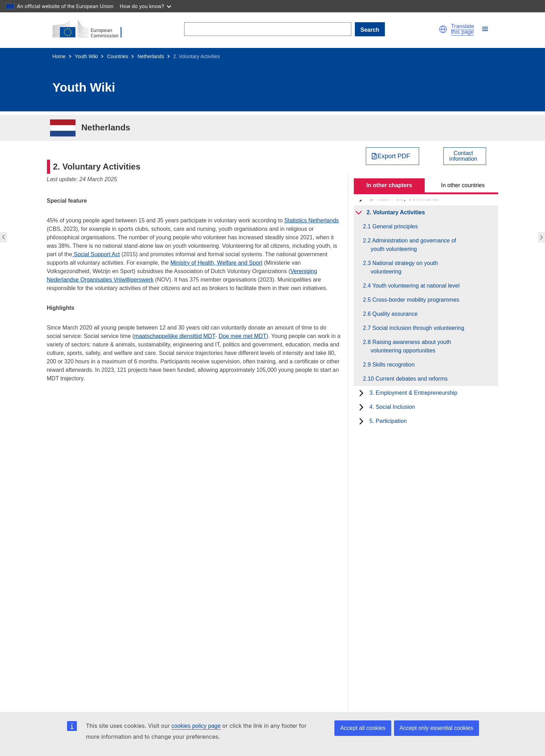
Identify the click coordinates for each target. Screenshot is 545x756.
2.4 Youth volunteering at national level (415, 286)
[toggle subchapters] (359, 213)
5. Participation (388, 421)
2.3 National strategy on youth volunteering (404, 267)
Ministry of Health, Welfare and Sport (216, 263)
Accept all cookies (363, 728)
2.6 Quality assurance (394, 314)
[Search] (268, 29)
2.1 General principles (394, 226)
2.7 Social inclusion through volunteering (417, 328)
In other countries (463, 185)
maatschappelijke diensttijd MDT (175, 336)
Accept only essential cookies (437, 728)
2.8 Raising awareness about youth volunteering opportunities (411, 346)
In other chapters (389, 185)
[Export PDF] (392, 156)
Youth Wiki (86, 56)
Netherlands (151, 56)
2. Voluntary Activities (396, 212)
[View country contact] (465, 156)
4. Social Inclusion (392, 407)
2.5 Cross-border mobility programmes (415, 300)
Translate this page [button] (462, 29)
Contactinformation (463, 156)
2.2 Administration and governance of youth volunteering (413, 245)
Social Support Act (96, 254)
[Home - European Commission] (91, 29)
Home (59, 56)
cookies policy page (196, 726)
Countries (117, 56)
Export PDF (394, 156)
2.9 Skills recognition (393, 365)
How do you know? (146, 6)
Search (370, 30)
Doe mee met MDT (243, 336)
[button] (443, 29)
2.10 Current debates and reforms (409, 379)
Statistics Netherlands (312, 220)
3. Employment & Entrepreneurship (413, 393)
